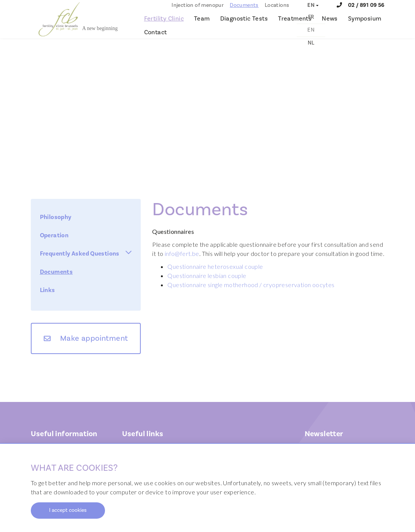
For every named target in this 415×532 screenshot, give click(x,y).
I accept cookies (68, 510)
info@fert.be (182, 253)
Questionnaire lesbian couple (207, 276)
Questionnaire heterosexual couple (215, 266)
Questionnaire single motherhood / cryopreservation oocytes (251, 285)
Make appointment (94, 338)
